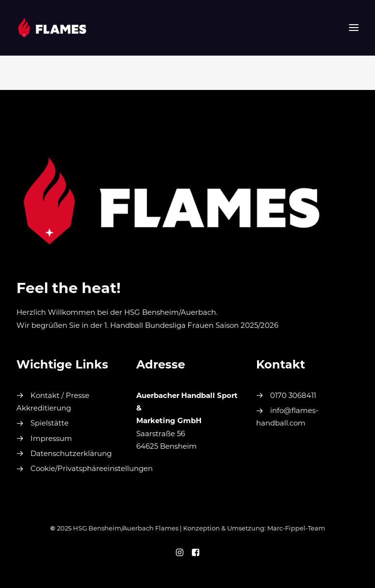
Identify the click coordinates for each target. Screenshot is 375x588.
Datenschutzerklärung (71, 454)
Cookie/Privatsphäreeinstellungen (92, 469)
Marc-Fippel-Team (296, 529)
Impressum (51, 439)
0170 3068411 (293, 396)
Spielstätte (50, 424)
